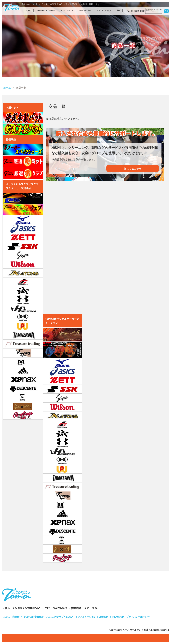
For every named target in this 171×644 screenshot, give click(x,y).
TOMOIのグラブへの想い (60, 617)
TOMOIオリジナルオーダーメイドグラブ (62, 321)
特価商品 (11, 139)
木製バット (12, 108)
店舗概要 (103, 617)
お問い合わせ (117, 617)
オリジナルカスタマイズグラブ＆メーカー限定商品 (22, 186)
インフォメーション (86, 617)
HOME (6, 617)
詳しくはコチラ (133, 169)
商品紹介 (17, 617)
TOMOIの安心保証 (34, 617)
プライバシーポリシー (138, 617)
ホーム (7, 88)
